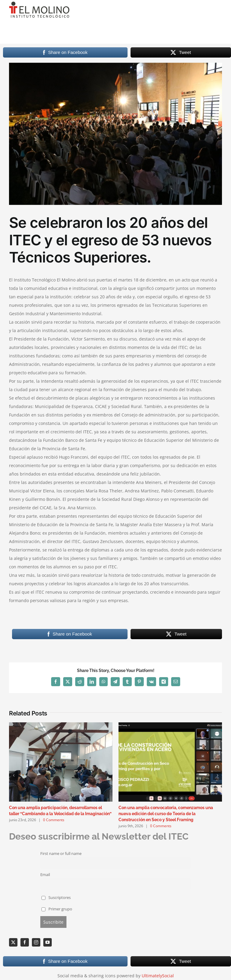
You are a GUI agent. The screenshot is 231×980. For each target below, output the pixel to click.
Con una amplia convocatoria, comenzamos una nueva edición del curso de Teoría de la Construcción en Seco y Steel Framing (166, 814)
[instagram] (36, 942)
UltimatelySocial (158, 976)
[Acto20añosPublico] (115, 134)
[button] (14, 775)
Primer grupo (57, 909)
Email (45, 875)
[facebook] (25, 942)
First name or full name (61, 854)
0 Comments (54, 820)
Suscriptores (56, 898)
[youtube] (48, 942)
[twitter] (13, 942)
